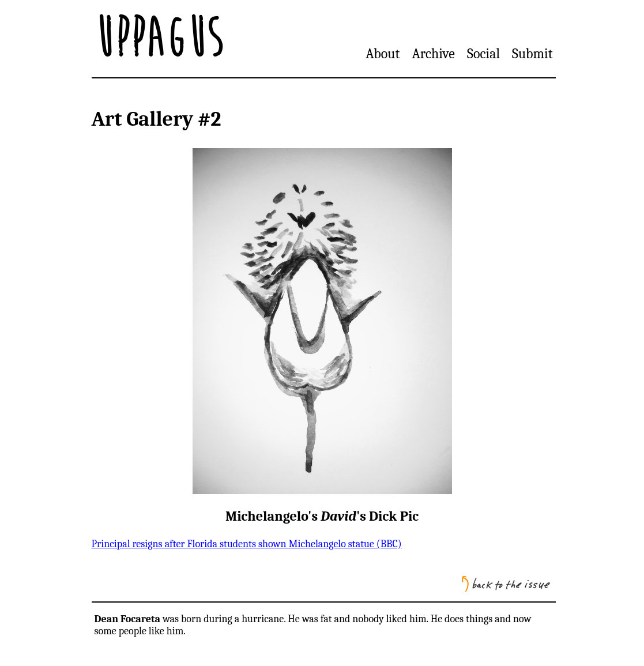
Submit (532, 54)
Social (483, 54)
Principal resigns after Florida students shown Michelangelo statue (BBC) (247, 544)
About (383, 54)
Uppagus (159, 39)
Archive (433, 54)
